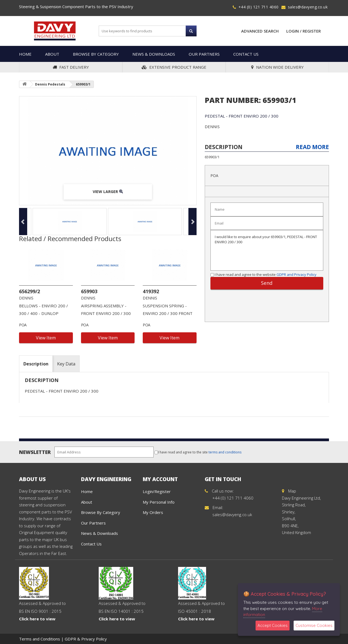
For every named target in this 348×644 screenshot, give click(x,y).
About (52, 54)
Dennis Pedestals (50, 84)
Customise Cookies (314, 625)
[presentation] (256, 303)
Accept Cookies (273, 625)
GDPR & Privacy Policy (86, 639)
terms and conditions (225, 452)
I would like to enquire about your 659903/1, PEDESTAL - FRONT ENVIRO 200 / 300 (267, 250)
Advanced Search (260, 31)
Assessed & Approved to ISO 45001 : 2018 (201, 601)
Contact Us (246, 54)
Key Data (66, 364)
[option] (108, 151)
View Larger (108, 192)
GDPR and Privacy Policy (296, 274)
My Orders (153, 512)
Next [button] (192, 222)
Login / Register (304, 31)
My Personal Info (159, 502)
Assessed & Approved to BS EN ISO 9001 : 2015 (42, 601)
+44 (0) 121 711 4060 (259, 7)
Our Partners (204, 54)
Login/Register (157, 491)
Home (25, 54)
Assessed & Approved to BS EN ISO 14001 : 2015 (122, 601)
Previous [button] (23, 222)
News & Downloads (154, 54)
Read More (312, 147)
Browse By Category (96, 54)
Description (36, 364)
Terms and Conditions (40, 639)
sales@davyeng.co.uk (308, 7)
